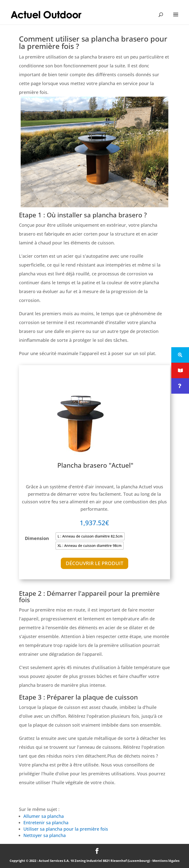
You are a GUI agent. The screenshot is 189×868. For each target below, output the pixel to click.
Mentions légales (166, 861)
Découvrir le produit (94, 563)
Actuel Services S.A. (54, 861)
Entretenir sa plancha (46, 823)
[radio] (90, 536)
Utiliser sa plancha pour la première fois (66, 829)
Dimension (37, 538)
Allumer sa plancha (44, 816)
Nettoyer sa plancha (45, 835)
